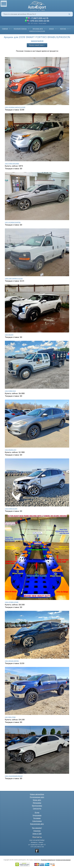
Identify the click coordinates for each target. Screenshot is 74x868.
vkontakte (37, 851)
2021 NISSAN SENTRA (12, 661)
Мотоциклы (37, 803)
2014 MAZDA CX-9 (11, 450)
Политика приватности (48, 860)
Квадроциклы (37, 806)
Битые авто (37, 800)
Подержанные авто (37, 797)
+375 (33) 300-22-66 (39, 21)
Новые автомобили (37, 794)
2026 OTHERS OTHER (12, 602)
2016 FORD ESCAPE (11, 509)
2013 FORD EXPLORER (12, 163)
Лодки (37, 812)
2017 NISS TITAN (10, 717)
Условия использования (63, 860)
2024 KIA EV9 (9, 335)
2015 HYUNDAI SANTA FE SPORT (15, 107)
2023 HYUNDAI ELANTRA (13, 222)
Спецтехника (37, 821)
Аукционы (37, 831)
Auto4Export (37, 5)
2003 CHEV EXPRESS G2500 (14, 278)
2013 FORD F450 (10, 391)
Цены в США (37, 834)
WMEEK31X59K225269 (37, 31)
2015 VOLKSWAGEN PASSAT (14, 776)
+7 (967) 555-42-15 (39, 18)
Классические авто (37, 824)
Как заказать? (37, 828)
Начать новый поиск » (37, 45)
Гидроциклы (37, 815)
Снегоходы (37, 808)
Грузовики (37, 818)
